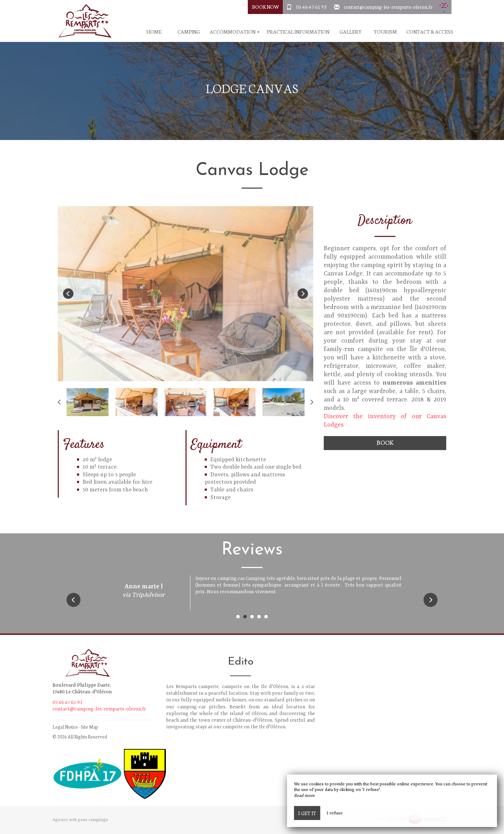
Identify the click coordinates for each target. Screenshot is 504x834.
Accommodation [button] (235, 32)
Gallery (351, 32)
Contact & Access (430, 32)
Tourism (385, 32)
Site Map (89, 727)
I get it (307, 813)
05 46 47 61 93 (311, 7)
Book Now (265, 7)
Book (385, 442)
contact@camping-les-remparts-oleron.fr (388, 7)
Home (154, 32)
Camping (189, 32)
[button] (444, 7)
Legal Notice (65, 727)
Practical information (298, 32)
